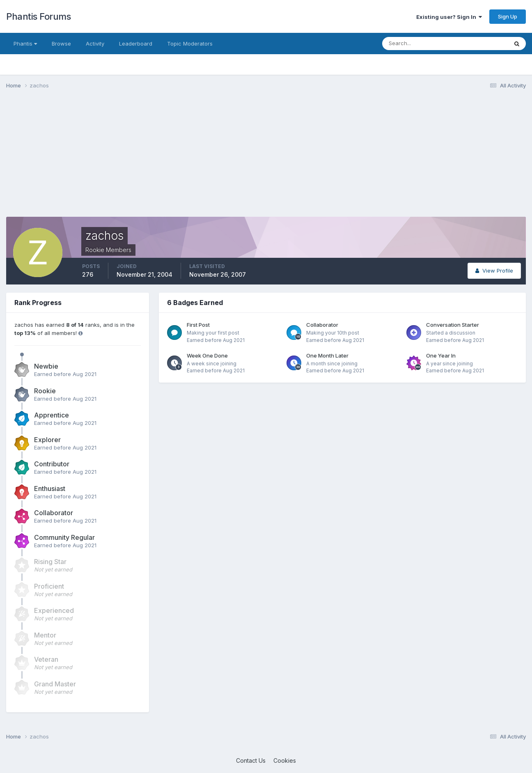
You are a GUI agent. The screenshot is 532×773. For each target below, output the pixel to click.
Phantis (25, 44)
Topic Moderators (190, 44)
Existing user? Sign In (449, 17)
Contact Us (251, 760)
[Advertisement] (156, 159)
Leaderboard (136, 44)
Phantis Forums (38, 16)
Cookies (285, 760)
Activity (95, 44)
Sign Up (508, 16)
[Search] (418, 44)
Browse (61, 44)
